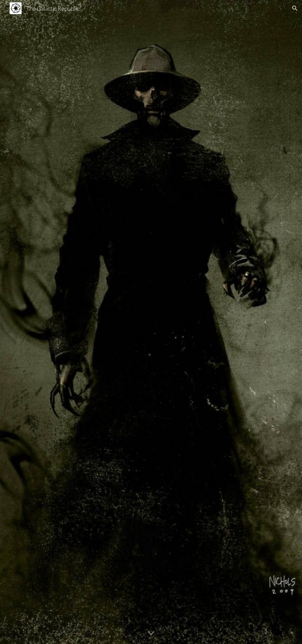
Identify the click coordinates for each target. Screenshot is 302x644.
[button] (295, 8)
